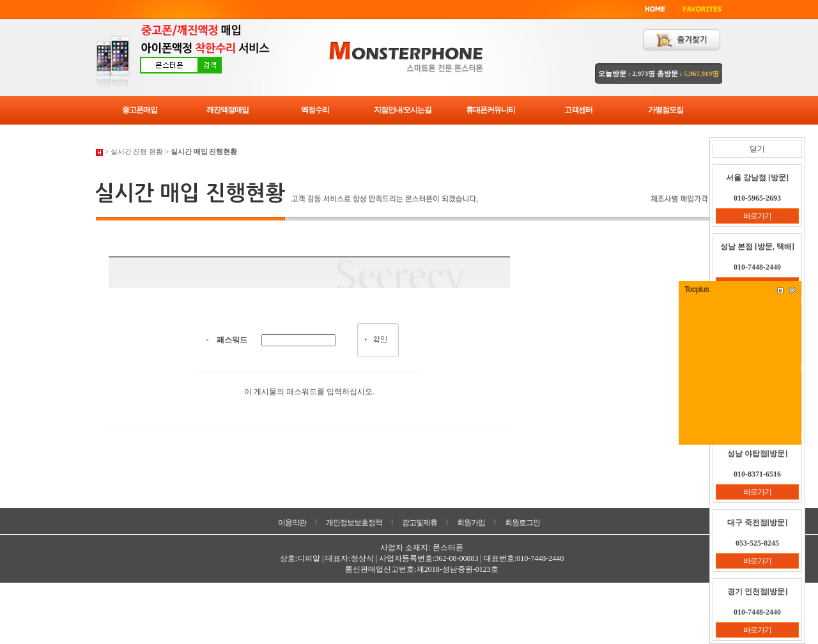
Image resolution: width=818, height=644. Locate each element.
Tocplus (697, 289)
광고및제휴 (420, 523)
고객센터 (578, 110)
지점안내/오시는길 (403, 110)
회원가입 (471, 523)
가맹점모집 (666, 110)
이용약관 (292, 523)
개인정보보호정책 (354, 523)
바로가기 (757, 216)
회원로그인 (522, 523)
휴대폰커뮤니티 (490, 110)
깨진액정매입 (228, 110)
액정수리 (315, 110)
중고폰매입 (140, 110)
